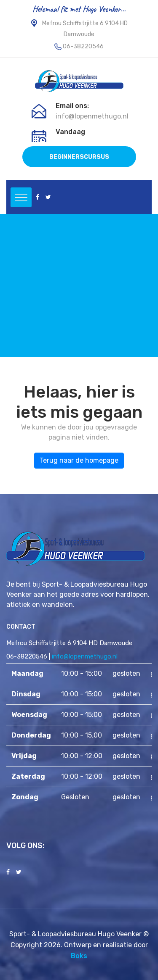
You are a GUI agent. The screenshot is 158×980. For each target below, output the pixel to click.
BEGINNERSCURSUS (79, 157)
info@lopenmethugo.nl (92, 116)
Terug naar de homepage (79, 460)
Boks (79, 956)
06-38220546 (83, 46)
